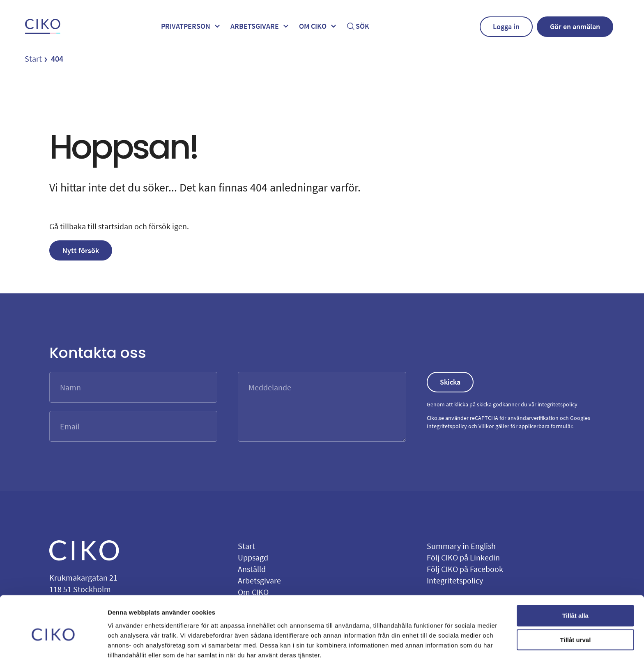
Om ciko (319, 26)
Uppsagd (253, 557)
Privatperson (192, 26)
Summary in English (461, 546)
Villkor (486, 426)
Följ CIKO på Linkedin (463, 557)
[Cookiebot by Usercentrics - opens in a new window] (53, 648)
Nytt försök (81, 250)
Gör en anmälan (575, 27)
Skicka (450, 382)
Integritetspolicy (447, 426)
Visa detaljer (446, 648)
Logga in (506, 27)
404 (57, 59)
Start (33, 59)
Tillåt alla (575, 582)
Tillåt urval (576, 606)
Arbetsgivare (261, 26)
